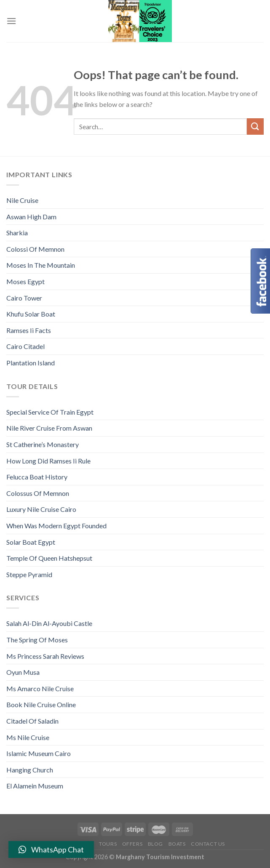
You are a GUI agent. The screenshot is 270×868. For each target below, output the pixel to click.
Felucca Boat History (37, 477)
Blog (155, 844)
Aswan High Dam (31, 217)
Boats (177, 844)
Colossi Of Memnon (35, 249)
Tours (108, 844)
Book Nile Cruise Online (41, 704)
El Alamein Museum (35, 786)
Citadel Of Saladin (32, 721)
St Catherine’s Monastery (43, 444)
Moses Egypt (25, 281)
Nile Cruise (22, 200)
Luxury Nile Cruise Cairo (41, 509)
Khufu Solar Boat (31, 314)
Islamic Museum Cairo (39, 753)
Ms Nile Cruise (28, 737)
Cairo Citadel (25, 346)
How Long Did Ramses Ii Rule (48, 461)
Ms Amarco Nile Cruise (40, 688)
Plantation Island (31, 363)
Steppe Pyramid (29, 574)
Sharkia (17, 233)
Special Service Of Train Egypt (50, 412)
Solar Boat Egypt (31, 542)
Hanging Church (30, 770)
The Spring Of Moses (37, 640)
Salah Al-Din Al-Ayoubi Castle (49, 623)
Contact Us (208, 844)
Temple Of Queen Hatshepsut (49, 558)
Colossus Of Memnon (38, 493)
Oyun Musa (23, 672)
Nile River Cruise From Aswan (49, 428)
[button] (51, 849)
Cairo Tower (24, 298)
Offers (132, 844)
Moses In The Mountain (41, 265)
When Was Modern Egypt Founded (56, 526)
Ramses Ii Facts (29, 330)
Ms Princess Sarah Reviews (45, 656)
